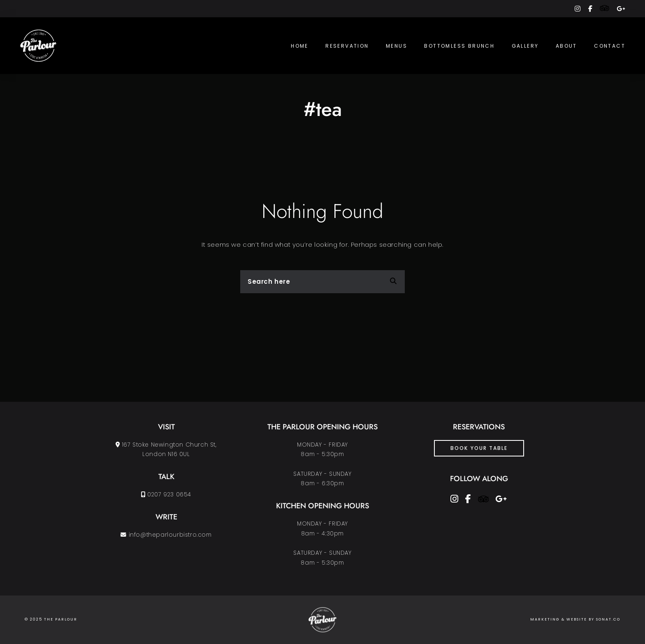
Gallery (525, 46)
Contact (610, 46)
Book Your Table (479, 448)
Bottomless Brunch (459, 46)
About (566, 46)
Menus (397, 46)
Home (300, 46)
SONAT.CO (608, 619)
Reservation (347, 46)
